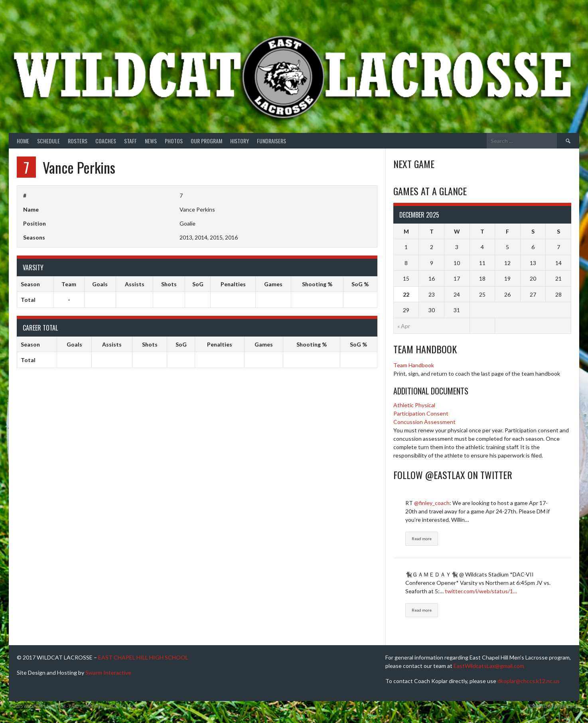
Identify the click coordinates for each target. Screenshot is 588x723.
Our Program (206, 141)
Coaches (106, 141)
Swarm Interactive (108, 672)
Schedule (48, 141)
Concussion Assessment (424, 422)
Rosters (78, 141)
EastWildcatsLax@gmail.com (489, 666)
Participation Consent (421, 413)
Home (23, 141)
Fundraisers (271, 141)
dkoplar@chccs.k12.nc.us (529, 681)
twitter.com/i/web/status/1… (481, 591)
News (151, 141)
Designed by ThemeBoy (552, 706)
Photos (174, 141)
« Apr (404, 326)
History (240, 141)
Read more (422, 539)
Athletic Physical (414, 405)
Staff (130, 141)
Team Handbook (414, 365)
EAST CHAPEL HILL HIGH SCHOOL (143, 657)
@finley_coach (432, 503)
